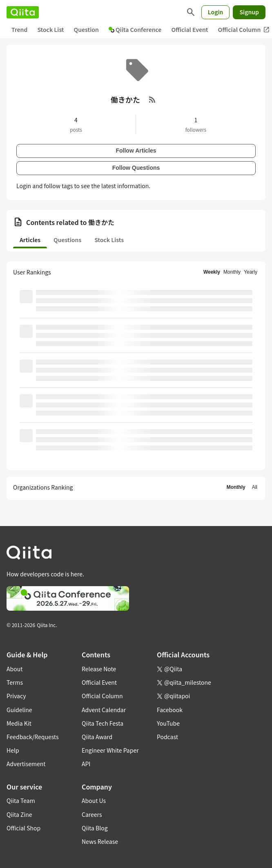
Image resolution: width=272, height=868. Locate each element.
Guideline (19, 710)
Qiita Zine (19, 814)
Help (13, 750)
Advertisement (26, 764)
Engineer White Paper (110, 750)
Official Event (190, 29)
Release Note (99, 669)
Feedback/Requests (33, 737)
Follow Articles (136, 151)
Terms (15, 682)
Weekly (212, 272)
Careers (92, 814)
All (255, 487)
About (14, 669)
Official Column (102, 696)
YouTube (168, 723)
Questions (67, 240)
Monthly (232, 272)
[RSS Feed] (152, 99)
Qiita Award (97, 737)
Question (86, 29)
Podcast (167, 737)
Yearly (251, 272)
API (86, 764)
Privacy (16, 696)
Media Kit (19, 723)
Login (216, 12)
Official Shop (23, 828)
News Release (100, 841)
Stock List (50, 29)
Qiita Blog (95, 828)
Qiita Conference (135, 29)
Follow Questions (136, 168)
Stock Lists (109, 240)
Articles (30, 240)
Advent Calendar (104, 710)
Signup (249, 12)
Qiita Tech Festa (103, 723)
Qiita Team (21, 801)
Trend (19, 29)
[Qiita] (23, 12)
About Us (94, 801)
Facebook (170, 710)
